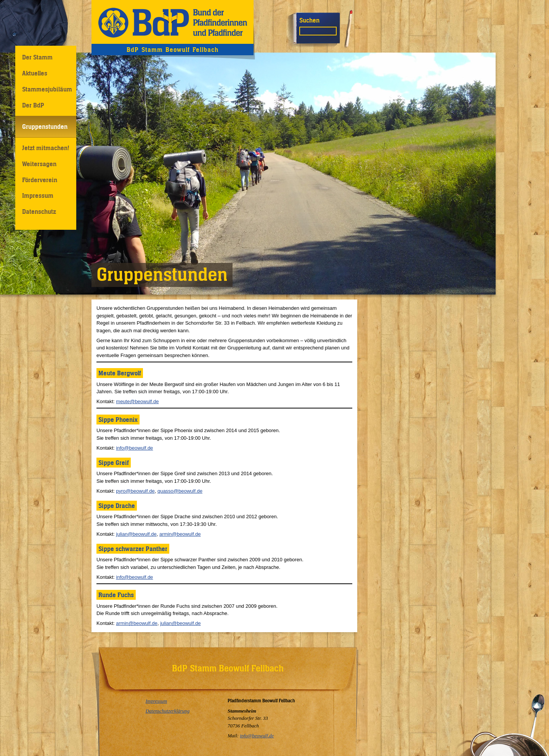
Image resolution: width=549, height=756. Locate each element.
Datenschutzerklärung (168, 711)
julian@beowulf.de (136, 534)
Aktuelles (35, 73)
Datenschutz (39, 211)
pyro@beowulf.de (135, 491)
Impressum (38, 195)
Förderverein (40, 180)
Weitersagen (39, 164)
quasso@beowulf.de (180, 491)
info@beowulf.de (134, 448)
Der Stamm (37, 57)
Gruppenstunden (45, 127)
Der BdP (33, 105)
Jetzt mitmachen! (46, 148)
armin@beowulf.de (180, 534)
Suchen (309, 20)
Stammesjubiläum (47, 89)
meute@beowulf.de (137, 401)
